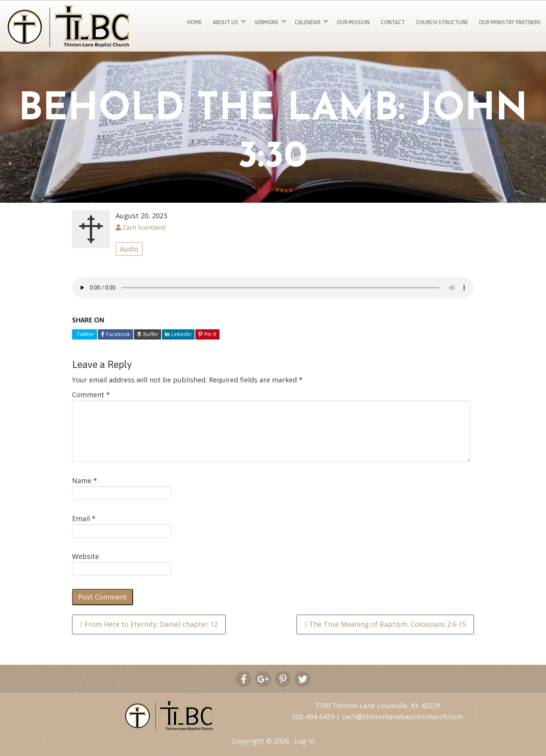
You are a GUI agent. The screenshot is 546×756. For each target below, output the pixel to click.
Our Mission (353, 22)
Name (85, 481)
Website (86, 556)
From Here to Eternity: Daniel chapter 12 (149, 624)
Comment (91, 394)
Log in (304, 741)
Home (194, 22)
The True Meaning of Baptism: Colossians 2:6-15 (385, 624)
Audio (129, 249)
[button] (243, 21)
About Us (225, 22)
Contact (393, 22)
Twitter (85, 334)
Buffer (147, 334)
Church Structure (442, 22)
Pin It (207, 334)
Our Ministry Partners (510, 22)
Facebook (115, 334)
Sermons (266, 22)
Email (84, 518)
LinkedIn (178, 334)
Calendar (308, 22)
